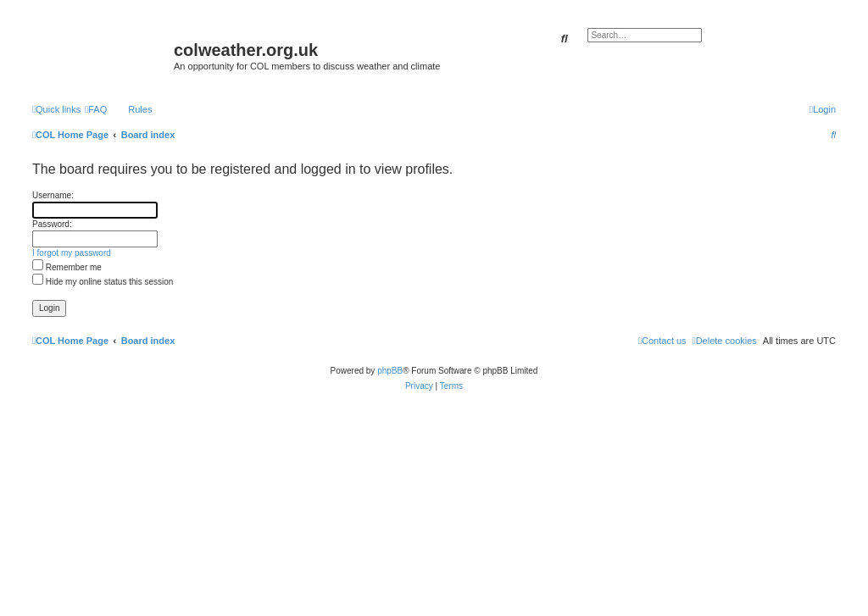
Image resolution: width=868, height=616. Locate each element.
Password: (52, 224)
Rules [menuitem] (140, 109)
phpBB (390, 371)
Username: (53, 195)
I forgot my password (72, 253)
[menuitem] (96, 109)
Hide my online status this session (103, 282)
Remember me (67, 267)
